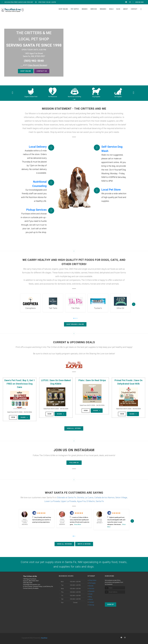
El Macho (91, 501)
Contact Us (42, 71)
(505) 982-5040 (34, 61)
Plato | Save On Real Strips (92, 380)
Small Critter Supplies (31, 97)
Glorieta (80, 498)
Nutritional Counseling (96, 97)
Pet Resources (74, 97)
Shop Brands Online (75, 324)
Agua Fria (81, 501)
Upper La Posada (68, 501)
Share (24, 417)
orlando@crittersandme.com (32, 585)
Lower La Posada (52, 501)
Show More (78, 524)
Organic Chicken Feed (53, 97)
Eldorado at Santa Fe (67, 498)
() (37, 65)
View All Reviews (64, 544)
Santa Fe (100, 501)
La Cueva (89, 498)
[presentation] (115, 597)
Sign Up (111, 604)
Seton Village (121, 498)
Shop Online (26, 71)
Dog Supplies (118, 97)
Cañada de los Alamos (104, 498)
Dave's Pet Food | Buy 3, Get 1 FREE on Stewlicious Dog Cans (20, 384)
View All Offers (74, 428)
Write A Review (84, 544)
